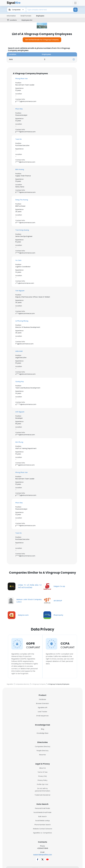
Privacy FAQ (42, 780)
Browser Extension (42, 708)
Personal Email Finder (42, 813)
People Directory (43, 755)
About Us (42, 772)
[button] (42, 83)
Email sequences (42, 720)
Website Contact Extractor (43, 833)
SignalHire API (43, 712)
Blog (43, 733)
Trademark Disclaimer (42, 799)
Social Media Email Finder (42, 817)
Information (11, 16)
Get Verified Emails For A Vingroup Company (42, 44)
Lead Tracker (42, 716)
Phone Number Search (43, 829)
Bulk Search (42, 821)
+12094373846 (43, 853)
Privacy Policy (42, 785)
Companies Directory (43, 751)
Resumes (42, 759)
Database (42, 704)
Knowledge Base (43, 737)
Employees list (27, 20)
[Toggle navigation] (75, 3)
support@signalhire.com (43, 859)
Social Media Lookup (42, 825)
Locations (14, 20)
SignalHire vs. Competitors (42, 837)
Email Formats (26, 16)
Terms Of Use (42, 776)
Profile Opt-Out (43, 789)
